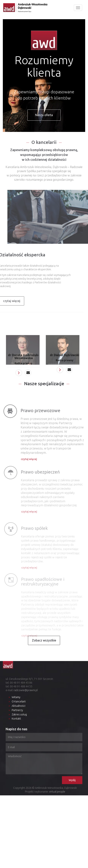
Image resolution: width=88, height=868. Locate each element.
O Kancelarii (19, 701)
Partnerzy (17, 710)
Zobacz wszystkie (44, 640)
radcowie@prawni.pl (26, 690)
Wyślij (72, 780)
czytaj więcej (29, 462)
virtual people (57, 792)
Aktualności (19, 706)
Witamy (16, 697)
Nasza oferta (44, 115)
